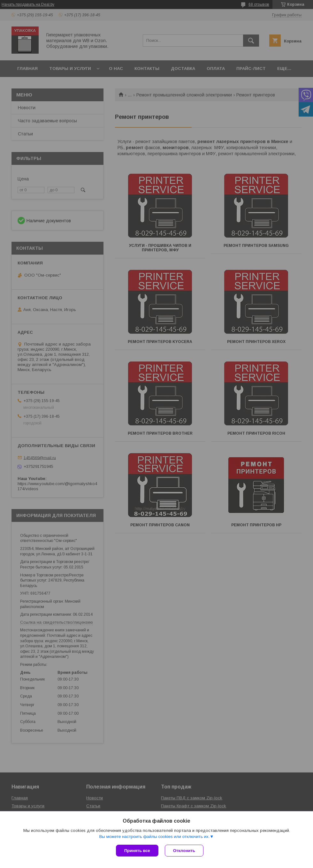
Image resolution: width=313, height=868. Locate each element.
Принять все (137, 851)
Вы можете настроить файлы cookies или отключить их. (154, 837)
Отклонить (184, 851)
